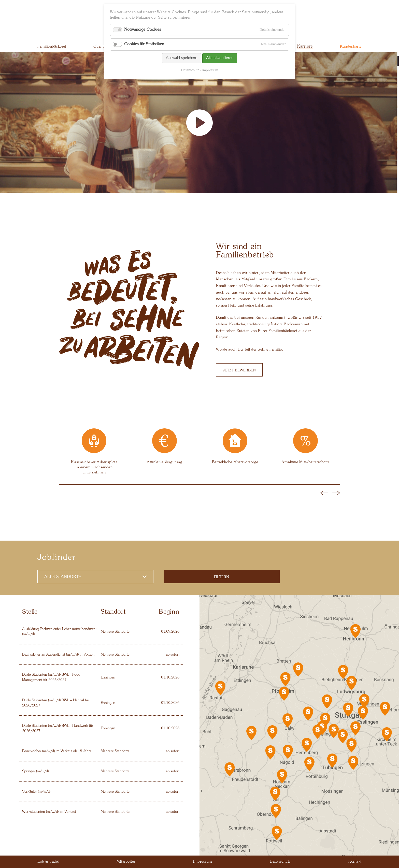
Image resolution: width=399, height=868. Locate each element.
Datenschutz (190, 70)
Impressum (210, 70)
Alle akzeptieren (220, 58)
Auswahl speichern (182, 58)
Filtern (222, 577)
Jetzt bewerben (239, 370)
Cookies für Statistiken (144, 44)
